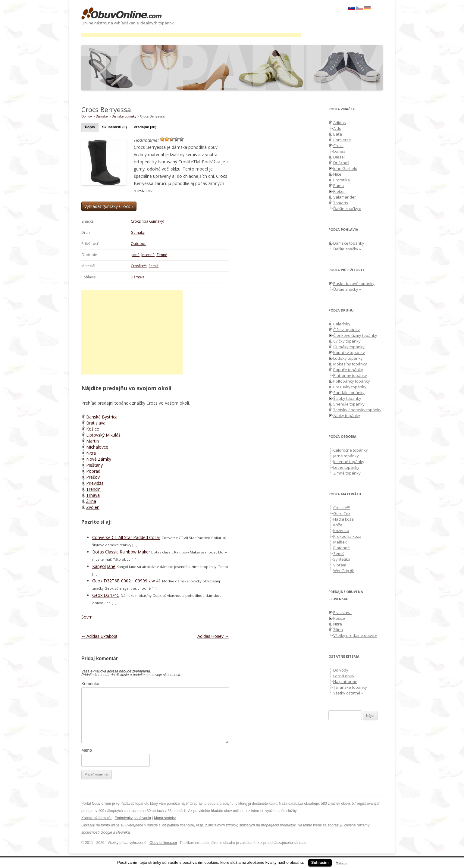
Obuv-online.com (163, 843)
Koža (338, 525)
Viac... (341, 862)
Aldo (337, 128)
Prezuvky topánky (350, 387)
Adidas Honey (213, 636)
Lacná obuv (344, 676)
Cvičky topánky (347, 341)
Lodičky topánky (348, 358)
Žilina (91, 501)
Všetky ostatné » (348, 693)
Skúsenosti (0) (114, 127)
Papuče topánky (348, 370)
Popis (90, 127)
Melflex (340, 542)
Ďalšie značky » (347, 208)
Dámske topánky (349, 243)
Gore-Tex (342, 513)
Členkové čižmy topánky (355, 335)
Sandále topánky (349, 393)
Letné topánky (346, 467)
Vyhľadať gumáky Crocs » (109, 206)
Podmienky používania (133, 818)
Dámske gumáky (124, 116)
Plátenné (342, 548)
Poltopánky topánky (352, 381)
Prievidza (95, 483)
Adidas (340, 123)
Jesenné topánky (349, 462)
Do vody (341, 670)
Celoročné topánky (351, 450)
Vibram (340, 565)
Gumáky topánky (349, 347)
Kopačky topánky (349, 353)
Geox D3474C (106, 595)
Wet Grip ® (343, 571)
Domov (87, 116)
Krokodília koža (347, 536)
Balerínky (342, 324)
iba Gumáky (153, 221)
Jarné (135, 255)
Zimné (162, 255)
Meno (87, 750)
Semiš (154, 266)
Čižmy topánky (346, 330)
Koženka (341, 531)
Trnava (93, 495)
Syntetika (342, 559)
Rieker (339, 191)
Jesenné (148, 255)
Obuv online (102, 804)
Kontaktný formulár (97, 818)
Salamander (345, 197)
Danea (339, 151)
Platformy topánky (350, 375)
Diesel (339, 157)
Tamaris (341, 203)
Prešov (93, 477)
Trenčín (93, 489)
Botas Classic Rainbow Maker (121, 552)
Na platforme (345, 682)
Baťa (338, 134)
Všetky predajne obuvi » (355, 635)
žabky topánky (347, 415)
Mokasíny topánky (350, 364)
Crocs (136, 221)
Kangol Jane (104, 566)
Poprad (93, 471)
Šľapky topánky (347, 398)
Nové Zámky (99, 459)
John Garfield (345, 168)
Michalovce (97, 447)
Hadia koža (343, 519)
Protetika (342, 180)
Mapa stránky (165, 818)
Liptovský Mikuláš (103, 435)
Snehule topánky (349, 404)
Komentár (91, 684)
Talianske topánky (350, 687)
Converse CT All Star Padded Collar (126, 537)
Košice (93, 429)
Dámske (138, 277)
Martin (92, 441)
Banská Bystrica (102, 417)
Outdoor (138, 244)
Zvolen (93, 507)
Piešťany (94, 465)
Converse (342, 140)
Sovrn (87, 617)
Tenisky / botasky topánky (357, 410)
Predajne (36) (145, 127)
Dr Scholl (341, 163)
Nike (337, 174)
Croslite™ (139, 266)
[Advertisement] (191, 35)
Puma (339, 186)
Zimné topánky (347, 473)
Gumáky (138, 232)
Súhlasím (320, 862)
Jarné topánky (346, 456)
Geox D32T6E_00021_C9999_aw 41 (127, 581)
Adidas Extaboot (99, 636)
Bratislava (96, 423)
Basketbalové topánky (354, 284)
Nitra (91, 453)
